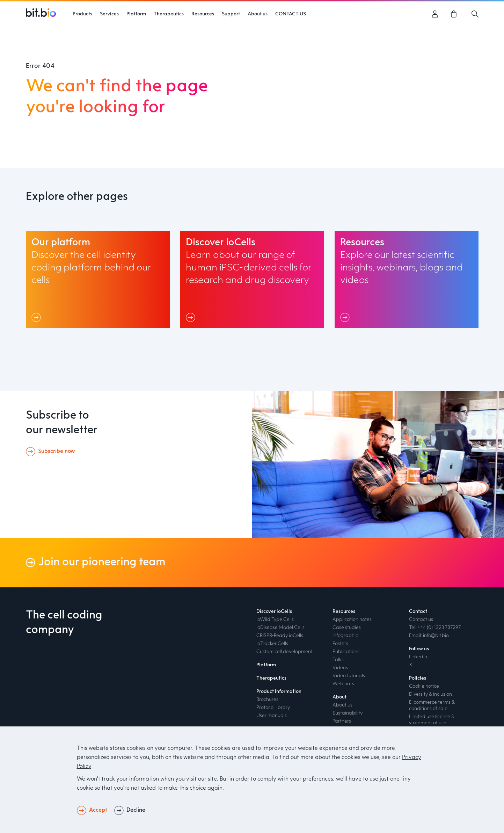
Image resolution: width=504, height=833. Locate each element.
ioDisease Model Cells (280, 628)
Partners (342, 721)
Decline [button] (136, 810)
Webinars (343, 684)
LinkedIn (418, 657)
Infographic (345, 636)
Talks (338, 660)
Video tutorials (349, 676)
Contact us (421, 620)
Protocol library (273, 708)
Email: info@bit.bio (429, 636)
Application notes (352, 620)
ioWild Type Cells (275, 620)
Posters (340, 644)
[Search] (475, 14)
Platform (136, 14)
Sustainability (348, 713)
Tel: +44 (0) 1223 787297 (435, 628)
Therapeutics (271, 678)
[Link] (38, 317)
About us (342, 705)
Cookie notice (424, 686)
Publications (346, 652)
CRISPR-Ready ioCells (280, 636)
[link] (455, 14)
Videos (340, 668)
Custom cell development (284, 652)
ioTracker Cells (272, 644)
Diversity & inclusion (430, 694)
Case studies (347, 628)
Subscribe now (56, 451)
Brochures (267, 700)
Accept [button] (98, 810)
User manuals (272, 716)
